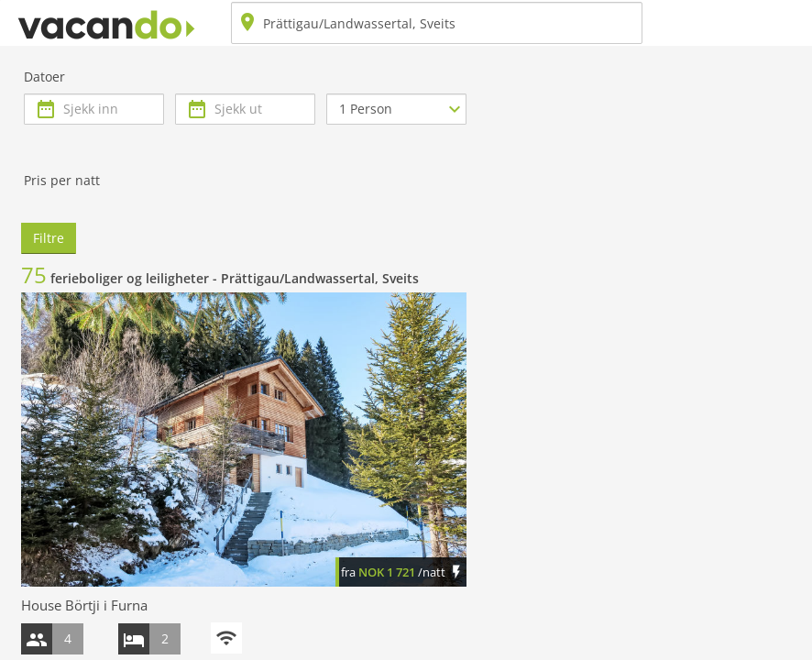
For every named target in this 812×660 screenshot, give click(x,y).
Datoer (44, 77)
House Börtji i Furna (84, 605)
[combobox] (437, 23)
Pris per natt (62, 180)
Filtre (49, 238)
